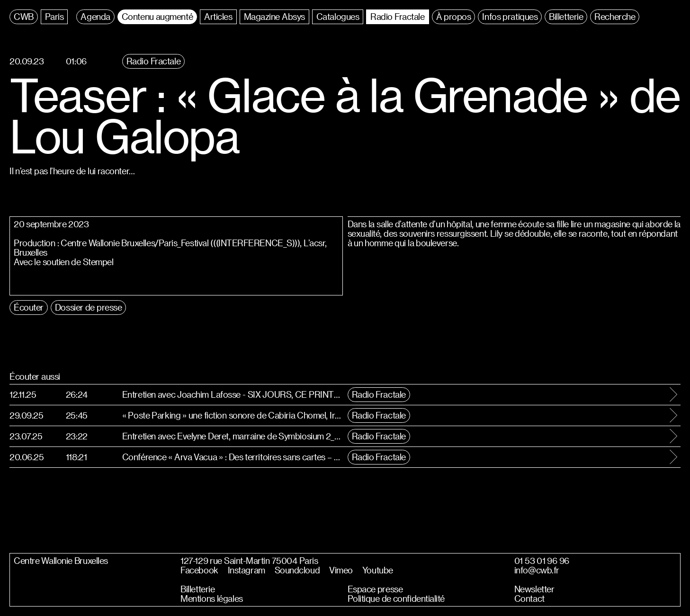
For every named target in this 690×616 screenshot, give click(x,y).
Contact (529, 598)
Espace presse (375, 589)
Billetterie (197, 589)
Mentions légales (211, 598)
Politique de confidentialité (396, 598)
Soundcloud (297, 570)
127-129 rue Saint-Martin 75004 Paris (249, 561)
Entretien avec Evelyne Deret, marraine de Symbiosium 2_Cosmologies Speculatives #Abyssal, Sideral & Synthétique (233, 436)
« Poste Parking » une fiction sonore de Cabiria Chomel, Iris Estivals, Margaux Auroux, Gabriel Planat (233, 415)
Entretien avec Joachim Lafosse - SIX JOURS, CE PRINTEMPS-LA (233, 394)
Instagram (246, 570)
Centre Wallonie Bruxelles (61, 561)
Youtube (378, 570)
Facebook (199, 570)
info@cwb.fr (537, 570)
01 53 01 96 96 (542, 561)
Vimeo (341, 570)
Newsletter (534, 589)
